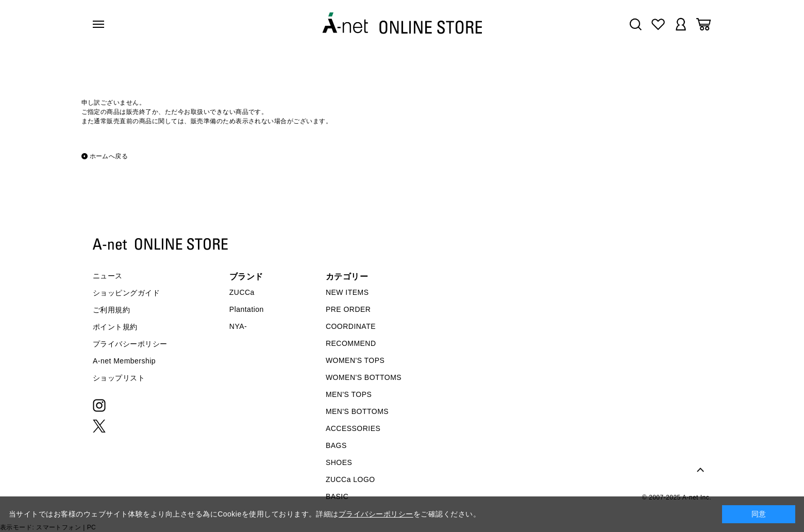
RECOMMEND (351, 343)
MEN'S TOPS (349, 394)
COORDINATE (351, 326)
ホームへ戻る (109, 156)
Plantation (247, 309)
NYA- (238, 326)
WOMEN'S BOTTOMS (364, 377)
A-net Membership (124, 361)
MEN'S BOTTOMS (357, 411)
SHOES (339, 462)
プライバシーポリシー (130, 344)
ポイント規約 (115, 327)
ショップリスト (119, 378)
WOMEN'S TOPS (355, 360)
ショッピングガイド (126, 293)
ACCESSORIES (353, 428)
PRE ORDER (348, 309)
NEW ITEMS (347, 292)
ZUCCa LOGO (350, 479)
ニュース (108, 276)
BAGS (336, 445)
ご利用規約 (111, 310)
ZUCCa (242, 292)
